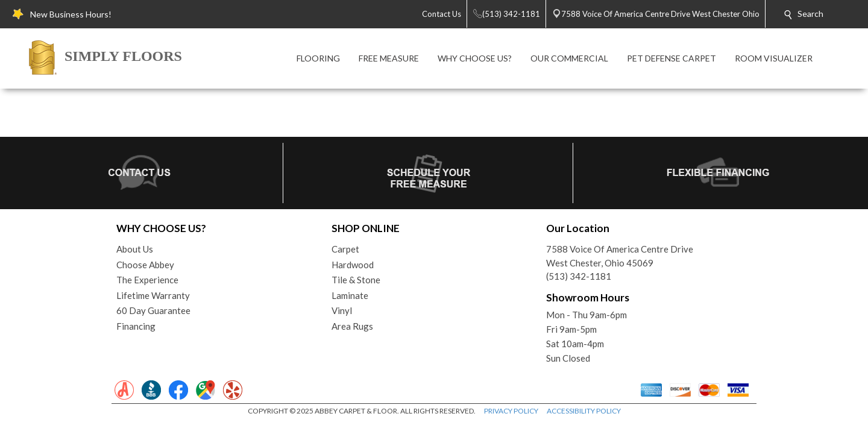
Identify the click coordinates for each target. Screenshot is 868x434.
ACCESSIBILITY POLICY (584, 411)
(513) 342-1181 (579, 276)
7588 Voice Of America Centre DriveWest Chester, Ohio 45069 (620, 256)
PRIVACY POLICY (511, 411)
